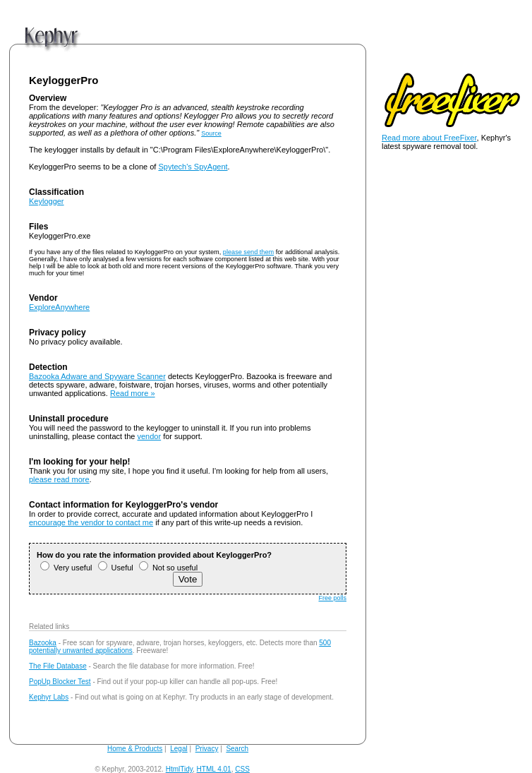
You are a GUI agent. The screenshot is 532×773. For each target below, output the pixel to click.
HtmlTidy (179, 769)
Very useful (66, 568)
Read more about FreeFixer (429, 138)
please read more (59, 479)
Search (237, 749)
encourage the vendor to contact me (91, 522)
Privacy (207, 749)
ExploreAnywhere (59, 307)
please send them (248, 252)
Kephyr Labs (49, 697)
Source (211, 133)
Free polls (332, 598)
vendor (150, 436)
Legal (179, 749)
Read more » (133, 393)
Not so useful (168, 568)
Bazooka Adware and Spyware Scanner (97, 376)
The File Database (58, 666)
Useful (116, 568)
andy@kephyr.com (281, 769)
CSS (242, 769)
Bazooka (43, 643)
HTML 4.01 (214, 769)
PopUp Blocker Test (60, 682)
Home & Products (135, 749)
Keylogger (47, 201)
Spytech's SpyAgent (193, 167)
